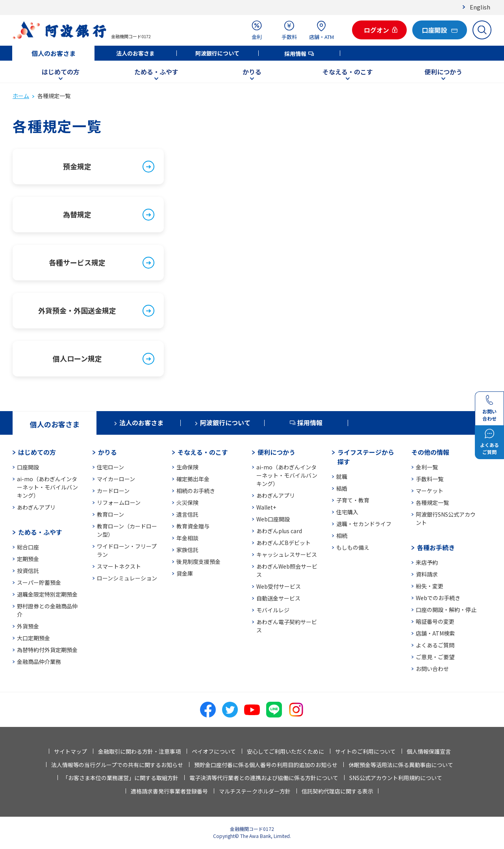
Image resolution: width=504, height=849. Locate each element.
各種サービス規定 (77, 262)
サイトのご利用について (365, 751)
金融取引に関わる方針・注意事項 (139, 751)
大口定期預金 (33, 638)
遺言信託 (187, 514)
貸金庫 (185, 573)
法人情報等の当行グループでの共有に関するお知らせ (117, 765)
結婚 (342, 488)
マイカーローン (116, 479)
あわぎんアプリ (36, 507)
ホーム (21, 96)
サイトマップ (70, 751)
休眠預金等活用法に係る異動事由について (401, 765)
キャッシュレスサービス (287, 554)
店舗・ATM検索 (435, 633)
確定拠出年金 (193, 479)
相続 (342, 536)
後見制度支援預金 (198, 562)
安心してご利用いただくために (285, 751)
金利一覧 (427, 467)
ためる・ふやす (156, 72)
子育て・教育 (353, 500)
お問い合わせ (432, 669)
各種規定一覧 (432, 502)
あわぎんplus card (279, 531)
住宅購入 (347, 512)
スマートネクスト (119, 566)
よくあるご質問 (435, 645)
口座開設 (28, 467)
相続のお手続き (196, 491)
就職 (342, 476)
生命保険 (187, 467)
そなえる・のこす (348, 72)
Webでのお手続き (438, 598)
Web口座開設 (273, 519)
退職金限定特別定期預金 (47, 594)
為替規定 (77, 214)
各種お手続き (436, 547)
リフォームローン (119, 502)
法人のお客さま (135, 53)
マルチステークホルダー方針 (255, 791)
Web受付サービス (279, 586)
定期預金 (28, 559)
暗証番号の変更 (435, 621)
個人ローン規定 (77, 358)
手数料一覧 (430, 479)
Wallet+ (266, 507)
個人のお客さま (54, 53)
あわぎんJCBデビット (283, 543)
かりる (252, 72)
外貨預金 (28, 626)
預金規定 (77, 166)
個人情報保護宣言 (429, 751)
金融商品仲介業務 (39, 662)
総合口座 (28, 547)
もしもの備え (353, 547)
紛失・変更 (430, 586)
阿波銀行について (217, 53)
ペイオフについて (214, 751)
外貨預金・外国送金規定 (77, 310)
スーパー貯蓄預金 (39, 582)
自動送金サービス (278, 598)
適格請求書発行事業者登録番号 (169, 791)
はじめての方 (61, 72)
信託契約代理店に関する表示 (337, 791)
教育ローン (110, 514)
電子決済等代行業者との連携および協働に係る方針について (264, 778)
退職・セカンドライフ (364, 524)
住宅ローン (110, 467)
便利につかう (443, 72)
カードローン (113, 491)
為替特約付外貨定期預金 (47, 650)
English (480, 7)
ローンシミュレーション (127, 578)
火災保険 (187, 502)
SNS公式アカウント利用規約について (396, 778)
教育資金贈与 (193, 526)
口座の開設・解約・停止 (446, 610)
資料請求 (427, 574)
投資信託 (28, 571)
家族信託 (187, 550)
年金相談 (187, 538)
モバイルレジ (273, 610)
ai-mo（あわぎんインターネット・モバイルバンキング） (47, 487)
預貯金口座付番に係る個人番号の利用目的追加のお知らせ (266, 765)
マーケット (430, 491)
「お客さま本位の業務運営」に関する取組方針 (120, 778)
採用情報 (295, 54)
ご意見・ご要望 (435, 657)
